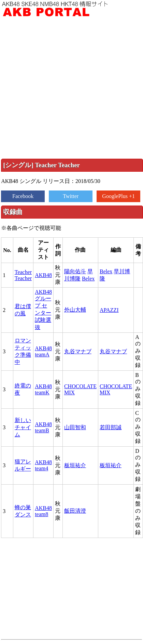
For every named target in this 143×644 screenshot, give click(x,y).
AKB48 (43, 275)
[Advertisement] (64, 88)
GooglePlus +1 (118, 196)
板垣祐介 (75, 465)
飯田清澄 (75, 511)
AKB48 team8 (43, 511)
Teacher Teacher (23, 275)
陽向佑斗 (75, 271)
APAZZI (109, 310)
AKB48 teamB (43, 427)
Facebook (23, 196)
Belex (88, 279)
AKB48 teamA (43, 351)
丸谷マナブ (78, 351)
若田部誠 (111, 427)
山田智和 (75, 427)
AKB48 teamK (43, 389)
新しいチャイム (23, 427)
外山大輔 (75, 310)
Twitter (71, 196)
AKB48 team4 (43, 465)
